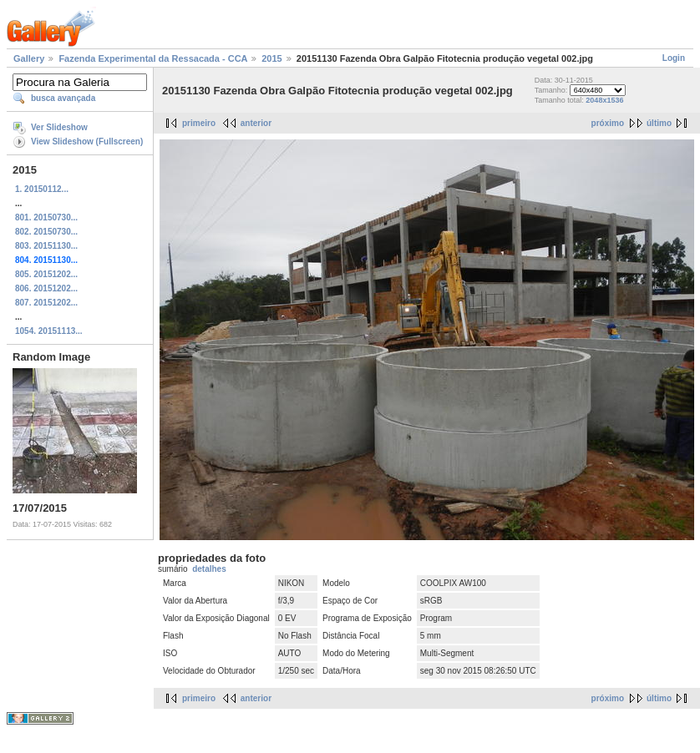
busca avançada (63, 98)
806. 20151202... (46, 288)
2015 (271, 58)
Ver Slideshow (59, 127)
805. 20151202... (46, 274)
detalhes (209, 569)
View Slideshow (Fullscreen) (87, 142)
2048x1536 (604, 100)
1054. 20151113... (49, 331)
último (659, 123)
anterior (256, 123)
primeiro (199, 123)
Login (674, 58)
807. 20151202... (46, 303)
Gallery (29, 58)
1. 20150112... (42, 189)
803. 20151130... (46, 246)
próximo (608, 123)
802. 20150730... (46, 232)
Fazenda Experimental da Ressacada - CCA (153, 58)
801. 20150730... (46, 217)
